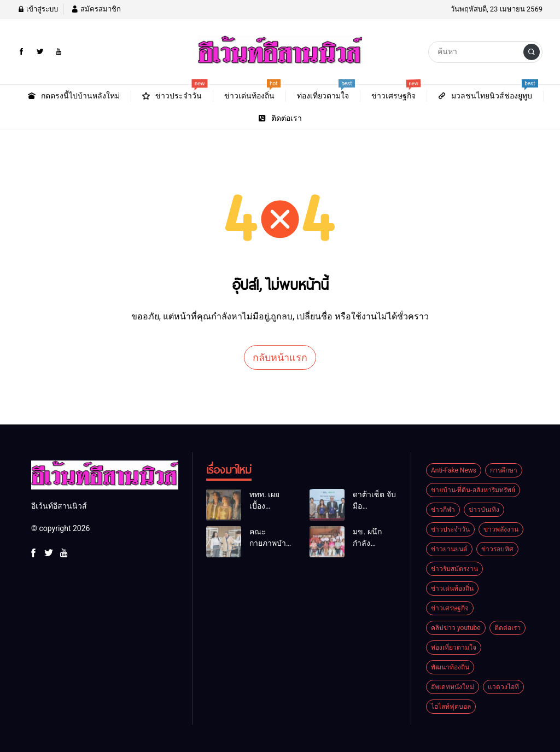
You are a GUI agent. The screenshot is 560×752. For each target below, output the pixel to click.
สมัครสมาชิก (96, 9)
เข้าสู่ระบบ (38, 9)
